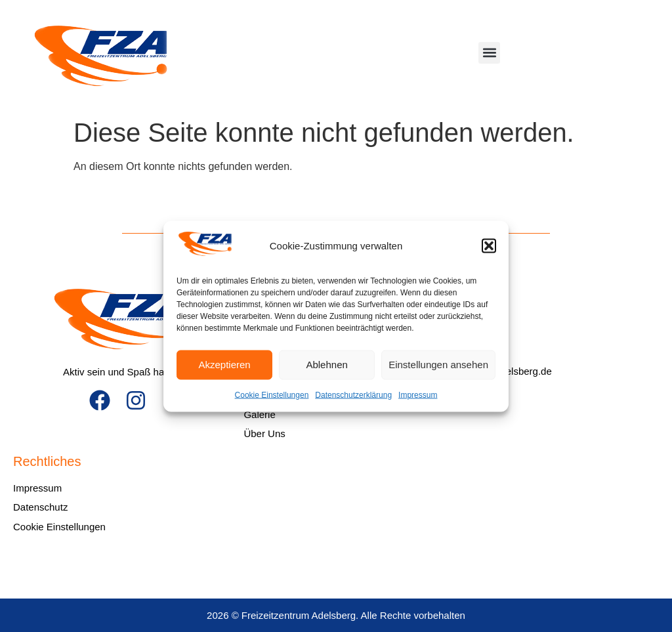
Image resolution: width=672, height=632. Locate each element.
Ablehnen (326, 365)
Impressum (418, 394)
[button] (489, 246)
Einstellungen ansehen (438, 365)
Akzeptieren (224, 365)
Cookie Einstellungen (272, 394)
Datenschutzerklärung (353, 394)
